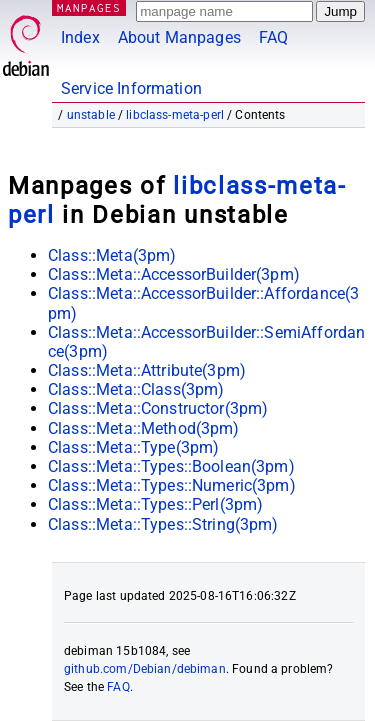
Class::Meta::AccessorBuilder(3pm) (174, 274)
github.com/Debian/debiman (145, 669)
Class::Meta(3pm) (112, 255)
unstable (91, 115)
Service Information (131, 88)
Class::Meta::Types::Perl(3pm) (155, 504)
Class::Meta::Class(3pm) (136, 389)
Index (80, 37)
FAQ (273, 37)
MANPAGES (89, 7)
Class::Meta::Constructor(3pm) (158, 408)
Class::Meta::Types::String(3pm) (163, 524)
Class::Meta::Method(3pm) (144, 428)
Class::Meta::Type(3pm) (133, 447)
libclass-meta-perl (175, 115)
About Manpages (179, 37)
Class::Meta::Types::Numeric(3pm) (172, 485)
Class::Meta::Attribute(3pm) (147, 370)
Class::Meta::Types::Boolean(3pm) (171, 466)
